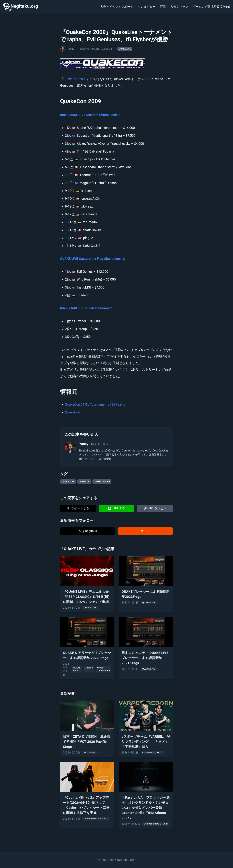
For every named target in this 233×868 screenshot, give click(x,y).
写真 (163, 7)
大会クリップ (179, 7)
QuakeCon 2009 (75, 79)
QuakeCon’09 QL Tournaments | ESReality (95, 404)
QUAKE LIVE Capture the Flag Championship (93, 259)
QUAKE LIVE (125, 49)
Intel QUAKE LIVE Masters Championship (90, 115)
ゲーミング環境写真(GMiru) (211, 7)
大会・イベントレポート (117, 7)
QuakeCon (73, 412)
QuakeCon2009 (102, 482)
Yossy (84, 444)
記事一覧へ (100, 444)
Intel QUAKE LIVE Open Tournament (86, 308)
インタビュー (147, 7)
